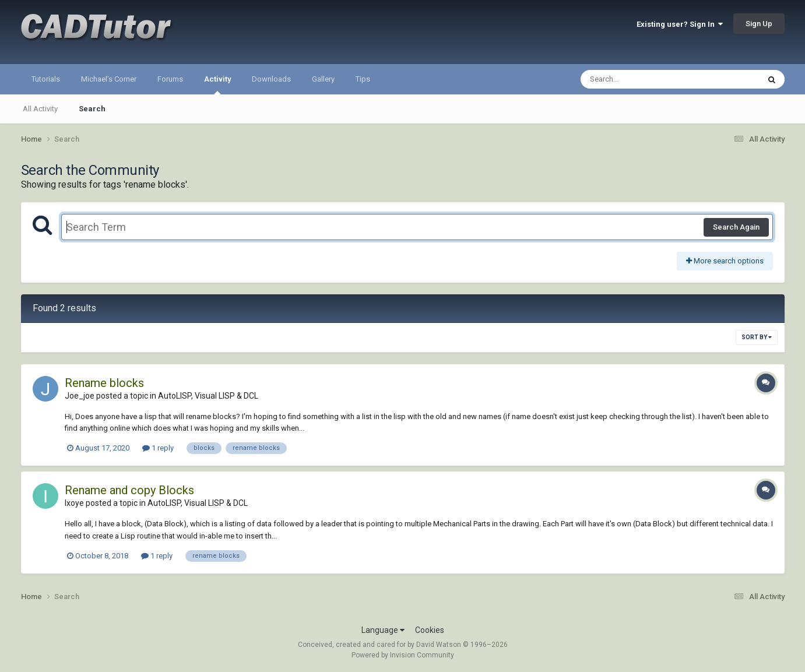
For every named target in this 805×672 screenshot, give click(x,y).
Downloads (271, 79)
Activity (217, 85)
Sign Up (759, 24)
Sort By (757, 337)
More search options (725, 261)
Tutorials (46, 79)
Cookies (430, 630)
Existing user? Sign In (680, 24)
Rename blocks (104, 383)
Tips (363, 79)
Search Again (736, 227)
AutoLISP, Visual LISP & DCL (208, 396)
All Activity (40, 109)
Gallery (323, 79)
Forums (170, 79)
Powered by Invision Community (403, 655)
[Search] (640, 79)
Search (92, 109)
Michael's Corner (109, 79)
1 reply (158, 448)
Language (383, 630)
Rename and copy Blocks (129, 490)
